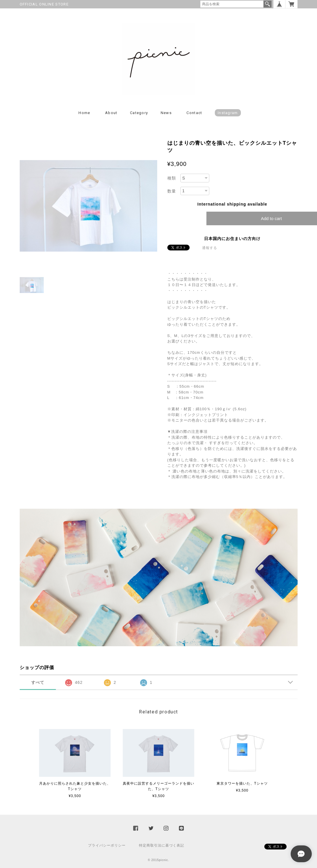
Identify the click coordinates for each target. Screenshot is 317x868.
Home (84, 113)
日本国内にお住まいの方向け (232, 239)
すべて (38, 682)
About (111, 113)
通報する (210, 248)
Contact (194, 113)
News (166, 113)
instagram (228, 113)
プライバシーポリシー (107, 845)
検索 (267, 4)
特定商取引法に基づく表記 (162, 845)
